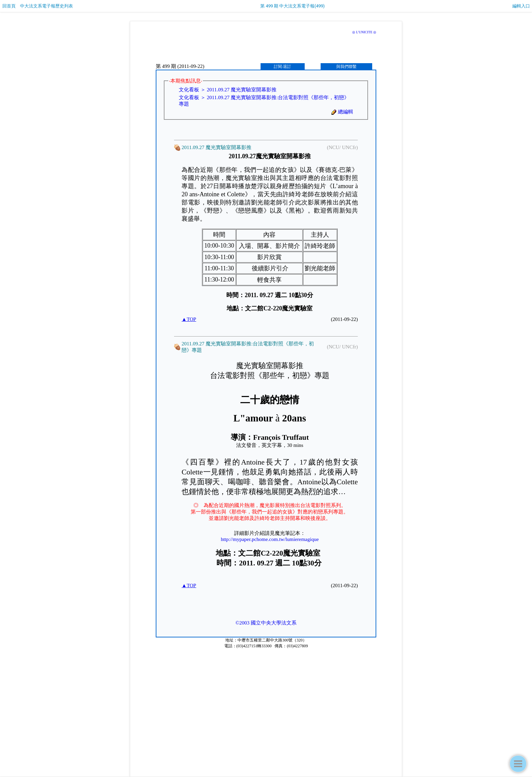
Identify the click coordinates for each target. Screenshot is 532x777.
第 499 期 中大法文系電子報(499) (292, 6)
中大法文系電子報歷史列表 (46, 6)
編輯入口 (521, 6)
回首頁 (9, 6)
